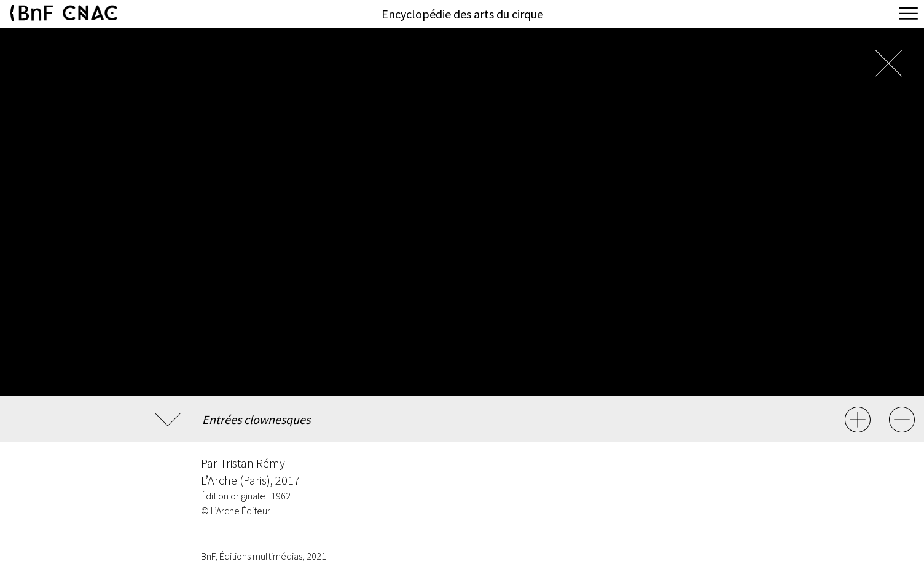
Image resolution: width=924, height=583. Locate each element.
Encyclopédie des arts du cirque (462, 14)
